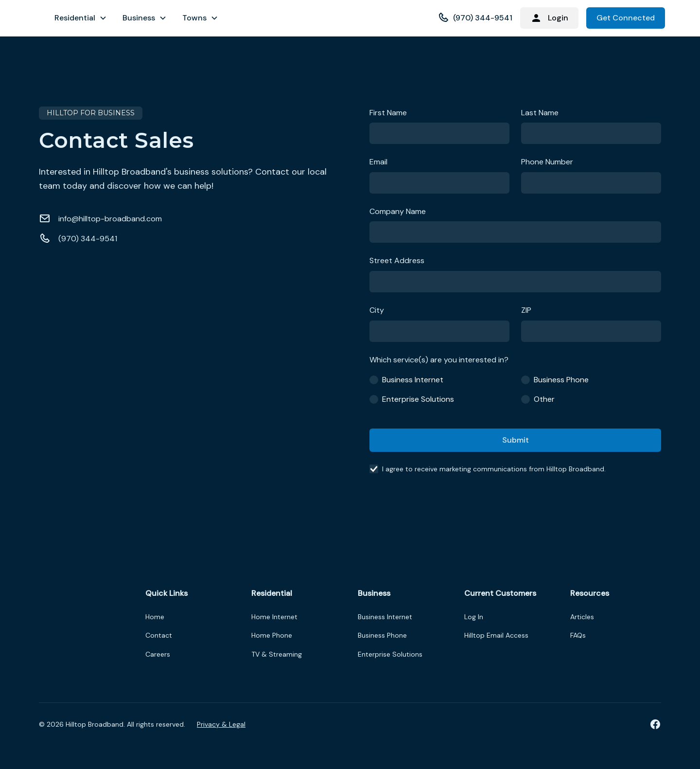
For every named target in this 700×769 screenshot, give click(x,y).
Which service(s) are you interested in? (439, 360)
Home (155, 617)
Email (378, 162)
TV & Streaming (277, 654)
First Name (388, 113)
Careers (158, 654)
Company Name (398, 211)
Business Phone (382, 635)
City (377, 310)
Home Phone (272, 635)
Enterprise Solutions (390, 654)
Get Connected (626, 18)
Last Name (540, 113)
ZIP (526, 310)
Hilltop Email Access (496, 635)
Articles (582, 617)
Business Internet (385, 617)
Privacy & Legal (221, 724)
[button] (81, 18)
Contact (159, 635)
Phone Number (547, 162)
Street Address (397, 260)
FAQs (578, 635)
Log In (474, 617)
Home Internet (274, 617)
